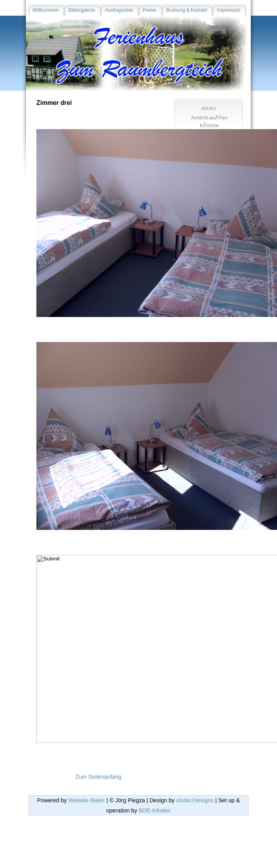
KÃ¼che (209, 125)
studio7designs (195, 800)
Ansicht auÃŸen (209, 118)
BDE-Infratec (155, 810)
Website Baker (87, 800)
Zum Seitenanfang (99, 777)
